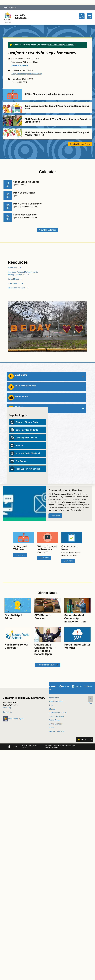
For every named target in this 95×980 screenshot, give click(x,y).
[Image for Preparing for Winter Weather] (77, 635)
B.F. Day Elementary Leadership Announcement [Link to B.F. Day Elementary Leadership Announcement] (50, 94)
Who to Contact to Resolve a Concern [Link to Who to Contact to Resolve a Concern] (47, 549)
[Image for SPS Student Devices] (47, 605)
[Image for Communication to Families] (24, 503)
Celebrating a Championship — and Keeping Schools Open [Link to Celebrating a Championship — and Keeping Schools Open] (45, 649)
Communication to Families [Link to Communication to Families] (65, 490)
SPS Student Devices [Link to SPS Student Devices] (42, 617)
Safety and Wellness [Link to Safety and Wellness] (20, 548)
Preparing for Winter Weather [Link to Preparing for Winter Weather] (77, 646)
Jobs (51, 705)
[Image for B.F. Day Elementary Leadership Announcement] (12, 94)
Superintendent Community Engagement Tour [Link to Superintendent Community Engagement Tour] (75, 618)
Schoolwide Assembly (25, 215)
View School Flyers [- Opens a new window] (13, 719)
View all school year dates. (61, 45)
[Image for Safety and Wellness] (23, 538)
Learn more (55, 516)
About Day (7, 708)
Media (51, 728)
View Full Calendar (48, 230)
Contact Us (7, 712)
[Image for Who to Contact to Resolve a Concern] (47, 538)
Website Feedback (56, 731)
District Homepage (56, 716)
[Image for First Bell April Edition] (18, 605)
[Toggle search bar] (82, 16)
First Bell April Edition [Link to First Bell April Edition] (13, 617)
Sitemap (52, 709)
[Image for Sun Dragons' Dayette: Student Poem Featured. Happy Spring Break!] (12, 108)
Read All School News (80, 144)
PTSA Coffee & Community (27, 204)
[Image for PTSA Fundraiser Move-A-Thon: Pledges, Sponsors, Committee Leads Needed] (12, 121)
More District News (46, 665)
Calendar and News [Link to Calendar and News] (70, 548)
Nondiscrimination (56, 701)
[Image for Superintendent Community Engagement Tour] (77, 605)
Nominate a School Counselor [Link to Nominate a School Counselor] (16, 646)
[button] (16, 7)
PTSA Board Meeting (24, 193)
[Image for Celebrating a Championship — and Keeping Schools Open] (47, 635)
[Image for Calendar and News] (72, 538)
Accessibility (54, 698)
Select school (10, 7)
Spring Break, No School (26, 182)
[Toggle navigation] (90, 16)
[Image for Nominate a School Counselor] (18, 635)
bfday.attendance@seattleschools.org (27, 74)
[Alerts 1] (85, 740)
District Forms (54, 720)
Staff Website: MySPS (58, 713)
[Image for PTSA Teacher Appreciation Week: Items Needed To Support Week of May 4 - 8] (12, 134)
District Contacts (56, 724)
